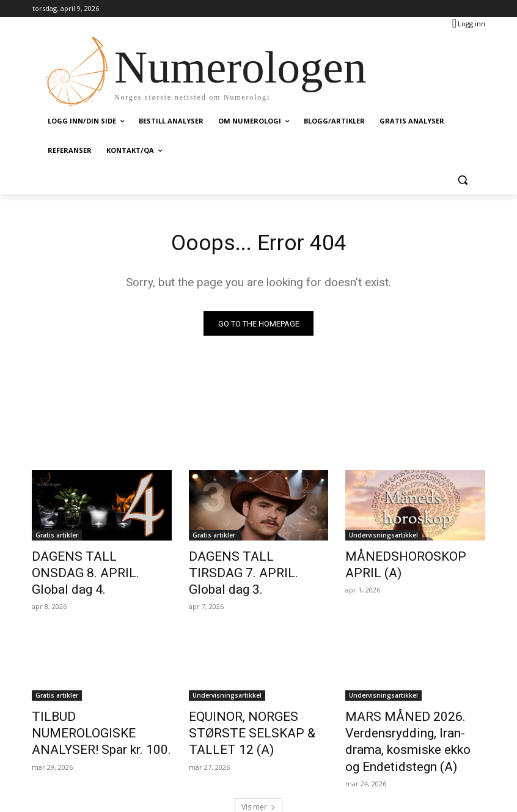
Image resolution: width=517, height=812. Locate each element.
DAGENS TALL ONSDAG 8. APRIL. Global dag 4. (91, 564)
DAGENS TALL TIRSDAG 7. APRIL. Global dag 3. (249, 564)
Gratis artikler (57, 537)
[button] (462, 180)
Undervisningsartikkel (383, 537)
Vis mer (258, 773)
